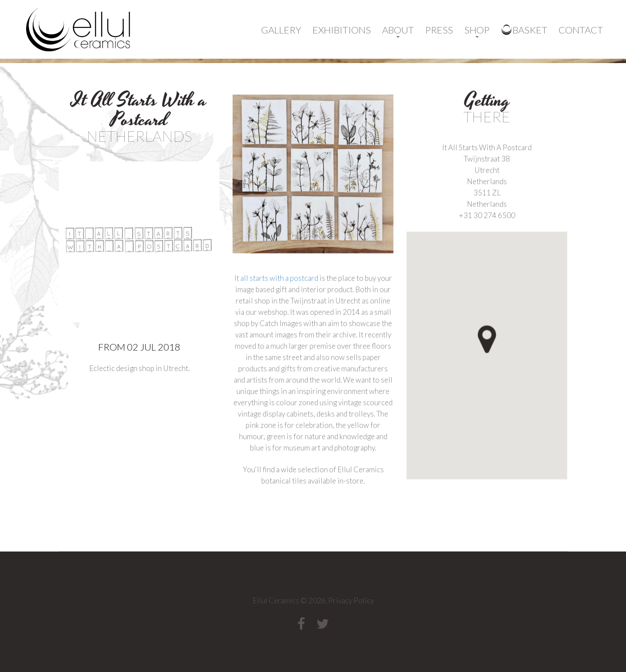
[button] (502, 358)
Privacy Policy (351, 603)
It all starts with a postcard (276, 293)
